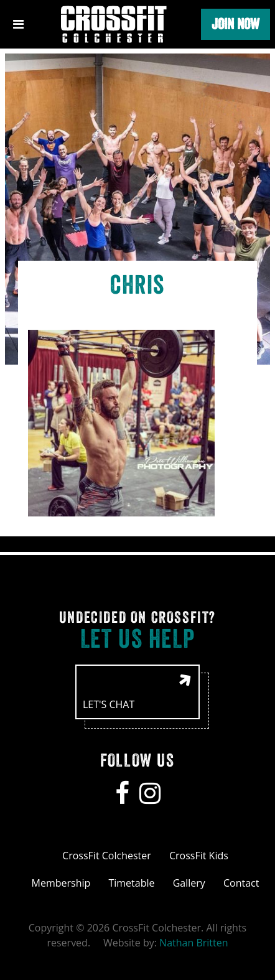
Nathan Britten (193, 943)
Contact (241, 883)
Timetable (131, 883)
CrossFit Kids (199, 856)
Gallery (189, 883)
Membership (61, 883)
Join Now (235, 24)
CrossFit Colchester (107, 856)
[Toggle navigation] (18, 24)
